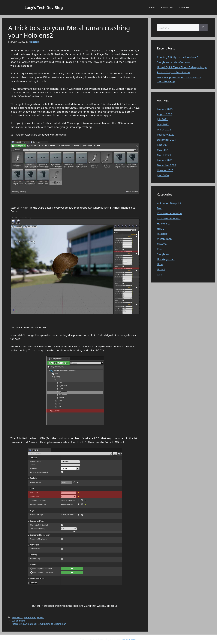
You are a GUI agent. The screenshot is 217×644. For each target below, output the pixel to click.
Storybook (163, 254)
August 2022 (165, 114)
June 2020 (163, 175)
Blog (160, 208)
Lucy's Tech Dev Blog (44, 7)
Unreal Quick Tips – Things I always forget (182, 67)
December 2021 (166, 140)
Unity (160, 264)
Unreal (41, 617)
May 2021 (163, 150)
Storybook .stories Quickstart (174, 62)
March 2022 (164, 129)
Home (152, 7)
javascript (163, 234)
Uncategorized (166, 259)
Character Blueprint (169, 218)
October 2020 (165, 170)
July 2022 (162, 119)
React (160, 249)
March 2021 (164, 155)
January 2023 (165, 109)
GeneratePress (130, 639)
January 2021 (165, 160)
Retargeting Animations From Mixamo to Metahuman (39, 624)
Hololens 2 (17, 617)
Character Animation (169, 213)
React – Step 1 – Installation (173, 72)
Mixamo (162, 244)
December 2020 (166, 165)
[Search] (203, 28)
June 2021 (163, 145)
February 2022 (166, 135)
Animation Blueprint (169, 203)
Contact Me (167, 7)
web (159, 274)
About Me (184, 7)
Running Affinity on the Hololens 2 (177, 57)
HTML (160, 229)
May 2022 (163, 124)
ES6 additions (19, 621)
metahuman (30, 617)
